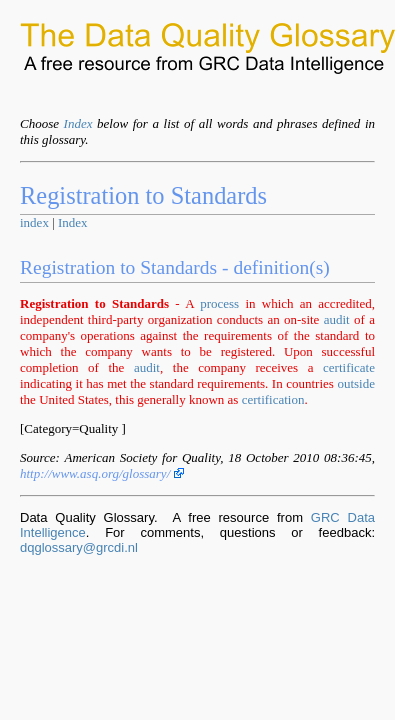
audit (337, 319)
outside (356, 383)
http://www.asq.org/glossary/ (102, 473)
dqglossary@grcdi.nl (79, 547)
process (219, 303)
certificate (349, 367)
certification (273, 399)
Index (78, 123)
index (34, 222)
